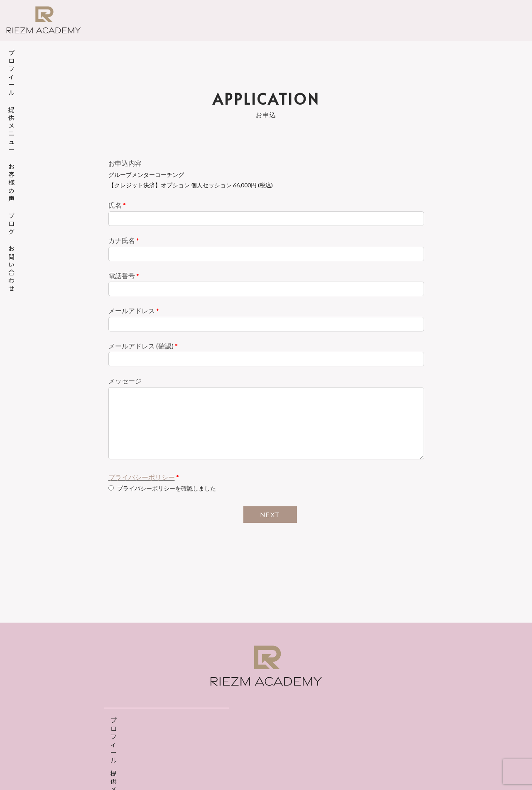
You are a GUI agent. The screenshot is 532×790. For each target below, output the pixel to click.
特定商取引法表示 (297, 764)
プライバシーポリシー (142, 477)
